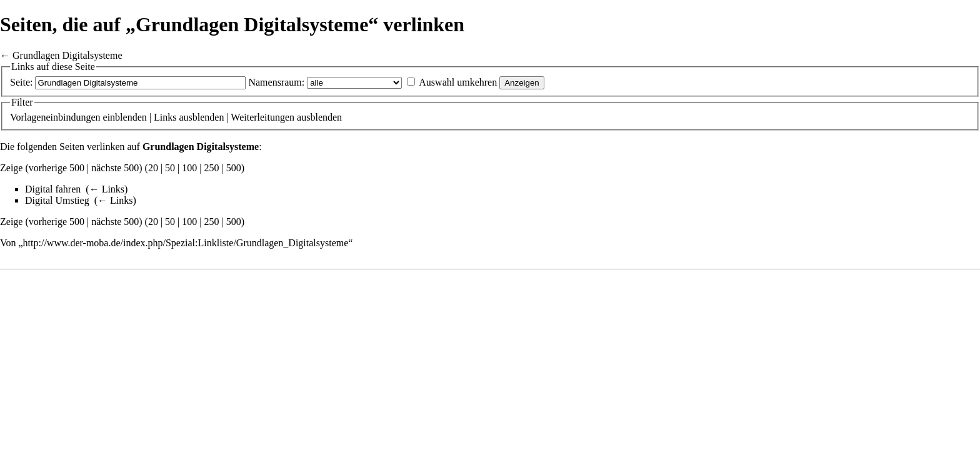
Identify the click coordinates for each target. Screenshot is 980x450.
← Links (107, 189)
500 (234, 168)
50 (170, 168)
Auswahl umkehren (458, 82)
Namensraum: (276, 82)
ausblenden (201, 117)
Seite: (21, 82)
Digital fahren (53, 189)
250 (212, 168)
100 (189, 168)
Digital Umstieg (57, 200)
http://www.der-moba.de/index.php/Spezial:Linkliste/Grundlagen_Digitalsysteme (186, 243)
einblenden (125, 117)
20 (153, 168)
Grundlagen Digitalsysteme (67, 55)
